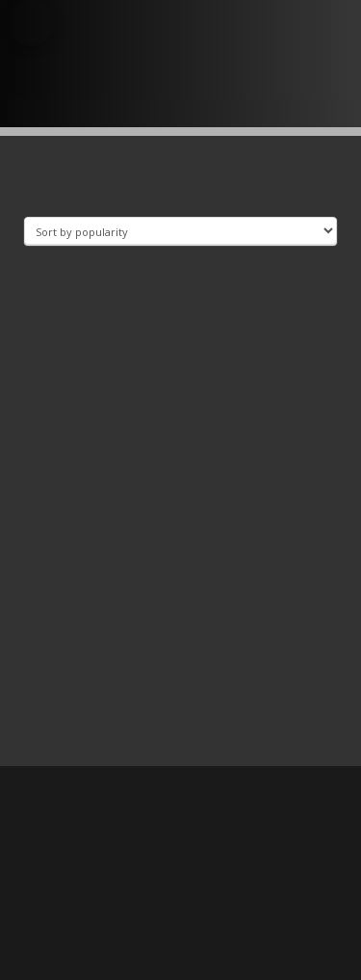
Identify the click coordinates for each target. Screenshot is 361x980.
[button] (31, 23)
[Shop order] (180, 231)
